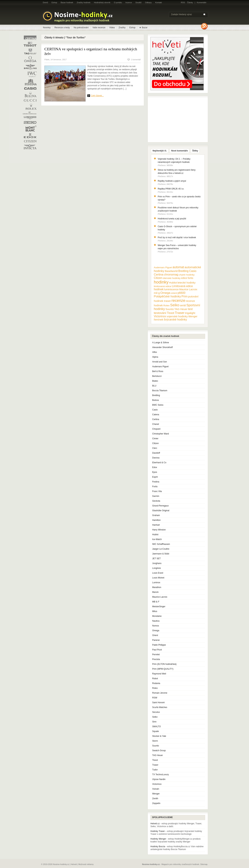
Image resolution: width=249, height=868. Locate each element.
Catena (156, 415)
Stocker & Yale (159, 736)
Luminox (156, 583)
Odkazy (148, 2)
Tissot (155, 760)
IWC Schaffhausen (161, 544)
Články (190, 2)
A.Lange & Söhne (161, 343)
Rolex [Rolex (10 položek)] (167, 305)
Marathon (157, 587)
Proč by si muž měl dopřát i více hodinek (177, 237)
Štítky (195, 151)
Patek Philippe (159, 645)
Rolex (155, 688)
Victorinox (157, 784)
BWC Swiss (158, 405)
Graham (156, 515)
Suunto (156, 746)
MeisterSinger (159, 607)
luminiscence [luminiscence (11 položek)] (171, 289)
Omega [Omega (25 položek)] (165, 293)
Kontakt (159, 2)
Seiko (155, 717)
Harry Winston (159, 530)
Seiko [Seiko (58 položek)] (175, 305)
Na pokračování (81, 28)
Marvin (155, 592)
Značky (122, 28)
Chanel (156, 424)
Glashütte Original (161, 511)
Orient (155, 635)
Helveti (74, 864)
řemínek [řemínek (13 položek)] (159, 320)
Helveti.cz (155, 824)
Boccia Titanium (160, 391)
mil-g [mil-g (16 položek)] (157, 293)
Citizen (155, 443)
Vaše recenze (99, 28)
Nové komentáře (179, 151)
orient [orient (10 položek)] (174, 293)
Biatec (155, 381)
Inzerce (129, 2)
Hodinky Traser (158, 831)
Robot (155, 679)
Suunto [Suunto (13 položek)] (170, 309)
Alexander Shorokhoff (162, 347)
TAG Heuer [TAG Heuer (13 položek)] (181, 309)
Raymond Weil (159, 674)
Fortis (155, 487)
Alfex (155, 352)
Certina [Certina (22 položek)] (159, 275)
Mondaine (157, 616)
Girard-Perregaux (160, 506)
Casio (155, 410)
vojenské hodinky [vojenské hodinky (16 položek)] (177, 316)
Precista (156, 659)
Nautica (156, 621)
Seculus (156, 712)
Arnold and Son (160, 362)
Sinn (154, 722)
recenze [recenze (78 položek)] (178, 301)
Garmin (156, 496)
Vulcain (156, 789)
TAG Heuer (158, 755)
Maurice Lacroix (160, 597)
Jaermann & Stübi (161, 554)
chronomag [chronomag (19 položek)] (171, 274)
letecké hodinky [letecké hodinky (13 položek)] (186, 283)
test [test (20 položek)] (190, 309)
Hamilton (156, 520)
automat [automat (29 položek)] (178, 267)
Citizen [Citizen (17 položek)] (158, 278)
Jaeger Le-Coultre (161, 549)
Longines (157, 568)
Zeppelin (156, 803)
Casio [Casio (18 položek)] (193, 271)
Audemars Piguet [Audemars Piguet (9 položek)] (163, 267)
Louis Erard (158, 573)
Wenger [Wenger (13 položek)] (193, 316)
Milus (155, 611)
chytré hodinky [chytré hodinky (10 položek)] (187, 275)
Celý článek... (97, 96)
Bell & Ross (158, 371)
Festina (156, 482)
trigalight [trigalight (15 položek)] (190, 313)
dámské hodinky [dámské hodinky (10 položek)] (172, 278)
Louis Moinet (158, 578)
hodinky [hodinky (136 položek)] (161, 282)
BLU (154, 386)
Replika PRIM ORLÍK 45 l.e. (171, 189)
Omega (156, 631)
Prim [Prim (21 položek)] (185, 296)
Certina (156, 419)
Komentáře (202, 2)
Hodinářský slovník (102, 2)
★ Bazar (143, 28)
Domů (45, 2)
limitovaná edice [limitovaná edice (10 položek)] (163, 286)
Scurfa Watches (160, 707)
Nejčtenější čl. (160, 151)
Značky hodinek (84, 2)
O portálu (118, 2)
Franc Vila (157, 491)
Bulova (155, 400)
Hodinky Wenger (158, 839)
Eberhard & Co (159, 463)
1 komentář (136, 60)
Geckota (156, 501)
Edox (155, 467)
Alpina (155, 357)
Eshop (54, 2)
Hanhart (156, 525)
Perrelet (156, 655)
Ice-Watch (157, 539)
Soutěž (139, 2)
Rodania (156, 683)
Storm (155, 741)
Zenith (155, 798)
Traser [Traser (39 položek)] (180, 313)
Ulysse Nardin (159, 779)
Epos (155, 472)
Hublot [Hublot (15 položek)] (173, 283)
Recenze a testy (62, 28)
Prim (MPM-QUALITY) (163, 669)
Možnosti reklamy (86, 864)
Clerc (155, 448)
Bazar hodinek (67, 2)
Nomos (156, 626)
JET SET (156, 559)
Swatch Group (159, 751)
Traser (155, 765)
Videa (112, 28)
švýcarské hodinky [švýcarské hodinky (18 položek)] (175, 320)
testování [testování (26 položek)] (160, 313)
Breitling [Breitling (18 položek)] (183, 271)
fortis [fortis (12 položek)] (190, 278)
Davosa (156, 458)
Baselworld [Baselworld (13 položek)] (171, 271)
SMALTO (156, 727)
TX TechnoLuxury (160, 774)
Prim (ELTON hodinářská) (164, 664)
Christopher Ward (161, 434)
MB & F (156, 602)
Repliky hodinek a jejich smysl (172, 181)
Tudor (155, 770)
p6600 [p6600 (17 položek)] (182, 293)
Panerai (156, 640)
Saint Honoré (158, 703)
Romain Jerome (160, 693)
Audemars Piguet (160, 367)
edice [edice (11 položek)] (184, 278)
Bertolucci (157, 376)
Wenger (156, 794)
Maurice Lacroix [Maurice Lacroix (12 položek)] (188, 289)
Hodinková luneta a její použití (172, 219)
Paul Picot (157, 650)
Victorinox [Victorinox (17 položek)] (160, 316)
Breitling (156, 395)
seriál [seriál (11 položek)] (183, 305)
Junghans (157, 563)
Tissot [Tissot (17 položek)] (171, 313)
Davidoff (156, 453)
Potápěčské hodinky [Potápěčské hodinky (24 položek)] (167, 296)
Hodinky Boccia (158, 846)
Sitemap (204, 864)
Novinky (47, 28)
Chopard (156, 429)
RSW (155, 698)
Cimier (155, 439)
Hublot (155, 535)
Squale (155, 731)
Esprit (155, 477)
